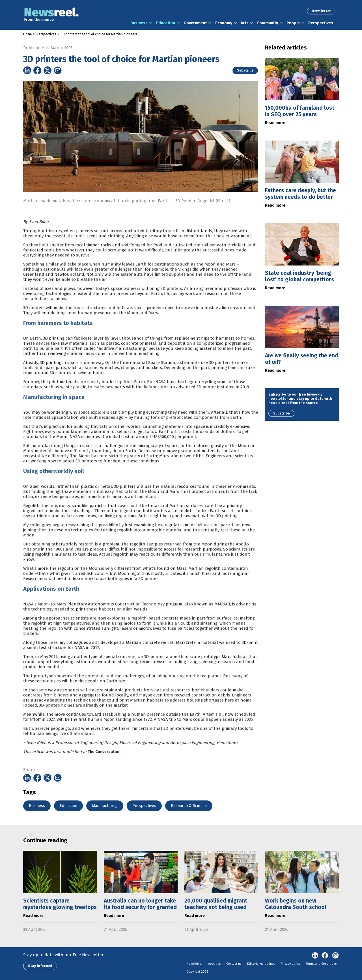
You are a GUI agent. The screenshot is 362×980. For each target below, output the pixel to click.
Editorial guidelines (261, 964)
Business (139, 23)
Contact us (234, 964)
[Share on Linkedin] (27, 70)
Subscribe (245, 70)
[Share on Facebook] (37, 70)
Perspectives (321, 23)
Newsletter (321, 11)
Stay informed (40, 966)
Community (268, 23)
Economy (224, 23)
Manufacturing (105, 806)
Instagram (335, 956)
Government (195, 23)
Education (166, 23)
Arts (245, 23)
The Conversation (104, 769)
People (293, 23)
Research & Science (189, 806)
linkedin (315, 956)
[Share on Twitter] (48, 70)
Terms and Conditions (321, 964)
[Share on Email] (58, 70)
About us (214, 964)
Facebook (325, 956)
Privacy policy (291, 964)
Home (28, 34)
